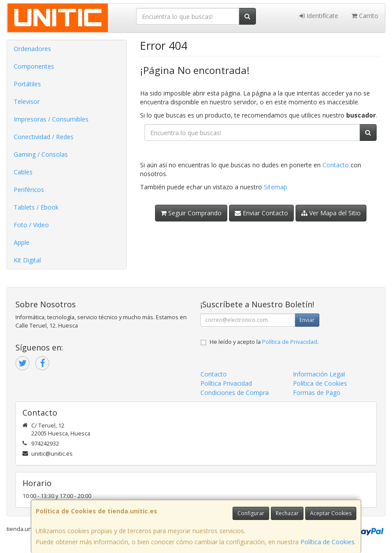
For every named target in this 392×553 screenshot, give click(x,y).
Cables (23, 172)
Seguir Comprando (191, 213)
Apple (22, 242)
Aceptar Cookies (331, 513)
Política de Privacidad (290, 342)
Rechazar (287, 513)
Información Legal (319, 374)
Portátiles (27, 84)
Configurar (251, 513)
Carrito (365, 16)
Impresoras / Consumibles (51, 119)
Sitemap (276, 187)
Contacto (336, 165)
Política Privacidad (226, 383)
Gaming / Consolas (41, 154)
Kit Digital (27, 260)
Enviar (307, 320)
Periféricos (29, 190)
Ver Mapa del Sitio (331, 213)
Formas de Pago (317, 393)
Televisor (27, 101)
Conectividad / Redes (44, 137)
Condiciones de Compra (235, 393)
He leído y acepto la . (264, 342)
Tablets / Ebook (36, 207)
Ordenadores (32, 49)
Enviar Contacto (261, 213)
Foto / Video (31, 225)
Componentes (34, 66)
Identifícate (319, 16)
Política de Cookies (327, 542)
